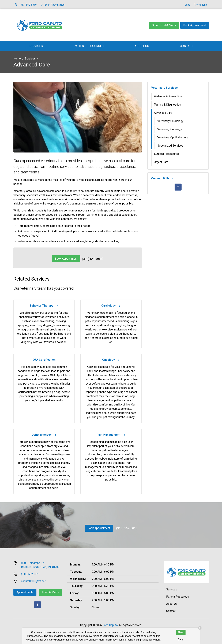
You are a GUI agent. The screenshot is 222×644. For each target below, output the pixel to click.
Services (36, 46)
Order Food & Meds (164, 25)
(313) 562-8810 (93, 259)
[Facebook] (178, 187)
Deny (181, 639)
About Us (142, 46)
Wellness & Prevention (168, 96)
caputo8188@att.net (33, 581)
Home (17, 59)
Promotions (200, 5)
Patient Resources (89, 46)
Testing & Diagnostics (167, 105)
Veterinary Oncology (170, 129)
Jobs (187, 5)
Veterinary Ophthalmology (173, 137)
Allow (181, 632)
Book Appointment (195, 25)
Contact (187, 46)
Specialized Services (170, 146)
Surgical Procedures (166, 154)
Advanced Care (163, 113)
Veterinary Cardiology (170, 121)
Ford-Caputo (110, 625)
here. (158, 640)
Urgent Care (161, 162)
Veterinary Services (164, 88)
